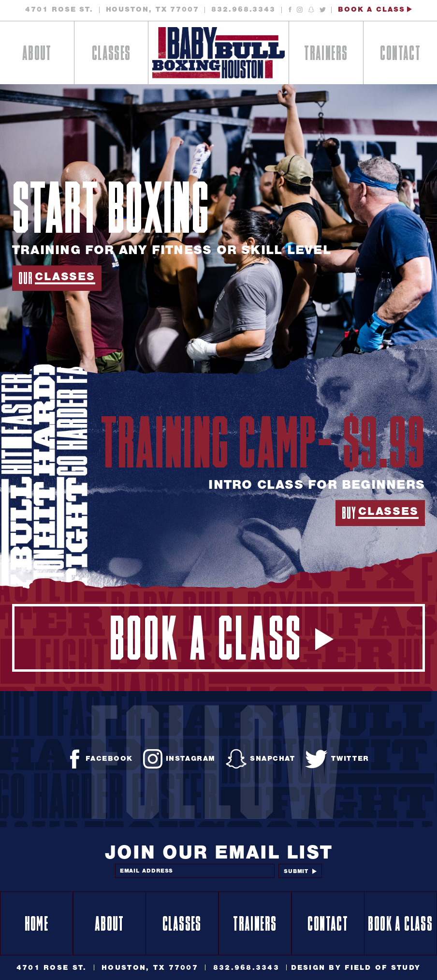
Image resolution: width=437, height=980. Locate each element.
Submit (300, 871)
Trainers (326, 55)
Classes (111, 55)
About (37, 55)
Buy (380, 513)
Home (37, 926)
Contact (400, 55)
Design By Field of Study (356, 967)
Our (57, 279)
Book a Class (375, 9)
